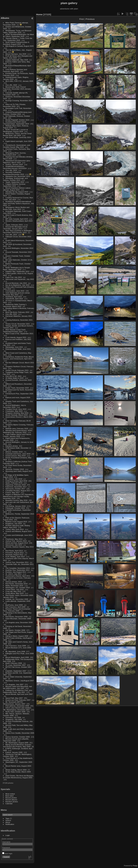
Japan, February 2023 (14, 225)
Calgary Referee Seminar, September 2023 (14, 185)
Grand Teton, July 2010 (15, 589)
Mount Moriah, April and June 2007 (19, 694)
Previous (90, 19)
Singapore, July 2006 (14, 719)
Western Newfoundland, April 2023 (19, 221)
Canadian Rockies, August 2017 (18, 491)
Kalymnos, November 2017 (16, 487)
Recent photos (11, 798)
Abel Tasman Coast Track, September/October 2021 (14, 331)
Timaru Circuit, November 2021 (18, 324)
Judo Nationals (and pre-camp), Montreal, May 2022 (17, 294)
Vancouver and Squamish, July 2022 (20, 279)
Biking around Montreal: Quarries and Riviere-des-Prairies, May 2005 (17, 746)
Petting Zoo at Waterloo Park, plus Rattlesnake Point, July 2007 (18, 691)
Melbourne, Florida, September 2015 (20, 514)
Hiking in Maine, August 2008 (17, 636)
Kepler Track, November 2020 (17, 388)
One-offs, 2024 (11, 170)
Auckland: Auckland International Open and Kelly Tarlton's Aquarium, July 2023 (18, 203)
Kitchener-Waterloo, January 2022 (19, 316)
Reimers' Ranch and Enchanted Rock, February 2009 (17, 610)
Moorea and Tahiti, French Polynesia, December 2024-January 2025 (17, 89)
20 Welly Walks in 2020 (15, 378)
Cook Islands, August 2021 (16, 337)
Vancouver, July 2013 (14, 545)
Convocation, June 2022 (15, 291)
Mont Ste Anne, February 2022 (17, 312)
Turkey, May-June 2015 (15, 529)
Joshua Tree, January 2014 (16, 541)
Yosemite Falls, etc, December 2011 (20, 564)
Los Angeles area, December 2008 (19, 622)
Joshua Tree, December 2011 (17, 562)
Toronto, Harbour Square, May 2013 (20, 547)
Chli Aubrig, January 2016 (16, 506)
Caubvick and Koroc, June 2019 (18, 454)
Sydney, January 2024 (14, 164)
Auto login (7, 853)
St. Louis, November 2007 (16, 665)
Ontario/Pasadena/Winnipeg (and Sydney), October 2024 (17, 113)
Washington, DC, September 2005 (19, 762)
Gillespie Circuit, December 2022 (18, 237)
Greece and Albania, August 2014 (19, 531)
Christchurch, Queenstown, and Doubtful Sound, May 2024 (17, 146)
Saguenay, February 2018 (16, 485)
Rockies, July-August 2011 (16, 572)
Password (6, 847)
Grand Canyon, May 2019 (16, 456)
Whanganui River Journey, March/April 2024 (15, 154)
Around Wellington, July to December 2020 (14, 406)
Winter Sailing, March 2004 (16, 770)
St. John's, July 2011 (14, 574)
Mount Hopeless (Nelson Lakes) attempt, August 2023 (17, 189)
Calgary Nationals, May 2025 (17, 60)
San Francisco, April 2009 (16, 607)
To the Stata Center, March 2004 (18, 772)
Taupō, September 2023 (15, 182)
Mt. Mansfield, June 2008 (15, 651)
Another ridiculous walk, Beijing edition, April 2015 (16, 526)
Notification (10, 824)
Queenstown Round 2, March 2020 (19, 417)
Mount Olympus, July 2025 (16, 54)
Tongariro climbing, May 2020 (17, 413)
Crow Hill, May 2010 (13, 591)
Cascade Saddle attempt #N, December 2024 (15, 94)
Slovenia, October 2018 (15, 469)
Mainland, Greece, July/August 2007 (20, 681)
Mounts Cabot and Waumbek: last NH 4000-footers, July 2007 (17, 687)
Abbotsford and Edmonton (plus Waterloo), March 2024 (17, 162)
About (8, 822)
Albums (5, 18)
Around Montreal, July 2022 (16, 283)
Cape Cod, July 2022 (14, 277)
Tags (7, 818)
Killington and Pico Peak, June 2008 (20, 653)
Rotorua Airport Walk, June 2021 (18, 349)
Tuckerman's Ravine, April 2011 (18, 576)
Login (8, 835)
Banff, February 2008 (14, 663)
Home (39, 14)
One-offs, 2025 (11, 85)
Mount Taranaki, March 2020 (17, 415)
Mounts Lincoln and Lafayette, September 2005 (16, 740)
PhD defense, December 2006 (17, 706)
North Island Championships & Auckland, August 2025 (16, 43)
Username (6, 842)
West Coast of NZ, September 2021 (19, 333)
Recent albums (11, 800)
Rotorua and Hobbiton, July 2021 (18, 339)
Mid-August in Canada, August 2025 (20, 46)
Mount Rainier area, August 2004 (18, 766)
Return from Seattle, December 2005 (20, 733)
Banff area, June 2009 (14, 605)
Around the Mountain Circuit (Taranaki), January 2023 (15, 228)
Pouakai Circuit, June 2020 (16, 409)
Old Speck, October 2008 (15, 630)
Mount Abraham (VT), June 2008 (18, 648)
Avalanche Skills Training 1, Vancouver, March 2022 (15, 305)
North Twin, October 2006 (16, 712)
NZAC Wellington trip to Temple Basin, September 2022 (16, 268)
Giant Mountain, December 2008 (18, 619)
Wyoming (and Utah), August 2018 (19, 471)
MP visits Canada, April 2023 (17, 219)
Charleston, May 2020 (14, 411)
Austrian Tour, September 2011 (18, 570)
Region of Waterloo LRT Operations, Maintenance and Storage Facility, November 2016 (18, 496)
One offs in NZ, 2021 (14, 376)
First (82, 19)
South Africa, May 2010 (15, 593)
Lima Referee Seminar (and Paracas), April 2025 (15, 70)
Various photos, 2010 (14, 582)
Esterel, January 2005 (14, 752)
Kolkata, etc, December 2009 (17, 599)
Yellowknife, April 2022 (14, 299)
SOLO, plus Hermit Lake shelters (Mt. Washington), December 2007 (17, 709)
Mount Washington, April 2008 (17, 657)
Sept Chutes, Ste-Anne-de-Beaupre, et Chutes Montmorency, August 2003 (18, 777)
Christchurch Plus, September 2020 (19, 394)
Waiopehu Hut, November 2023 (18, 176)
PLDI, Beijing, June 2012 (15, 556)
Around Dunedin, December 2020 (19, 380)
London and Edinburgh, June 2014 (19, 535)
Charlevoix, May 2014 (14, 539)
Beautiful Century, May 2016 (17, 500)
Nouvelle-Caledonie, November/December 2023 (14, 173)
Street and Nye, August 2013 (17, 543)
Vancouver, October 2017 (15, 489)
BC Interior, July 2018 (14, 479)
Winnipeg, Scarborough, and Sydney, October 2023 (15, 179)
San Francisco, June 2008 (16, 646)
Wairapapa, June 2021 (14, 347)
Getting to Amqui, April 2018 (16, 481)
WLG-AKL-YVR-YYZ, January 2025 (19, 81)
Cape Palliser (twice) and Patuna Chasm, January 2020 (17, 435)
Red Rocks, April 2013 (14, 551)
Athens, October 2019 (14, 452)
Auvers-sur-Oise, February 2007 (18, 700)
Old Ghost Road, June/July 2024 (18, 137)
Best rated (10, 796)
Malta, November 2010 (14, 586)
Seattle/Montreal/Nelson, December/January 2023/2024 (15, 167)
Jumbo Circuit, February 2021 (17, 370)
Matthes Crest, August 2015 (16, 522)
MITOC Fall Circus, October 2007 (19, 667)
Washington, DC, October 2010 (18, 587)
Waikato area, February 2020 (17, 428)
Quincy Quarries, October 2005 (18, 737)
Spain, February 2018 (14, 483)
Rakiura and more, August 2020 (18, 397)
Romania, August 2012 (14, 555)
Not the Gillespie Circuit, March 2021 (20, 363)
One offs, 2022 (11, 314)
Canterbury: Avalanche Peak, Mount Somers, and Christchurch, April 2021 (18, 358)
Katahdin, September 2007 (16, 671)
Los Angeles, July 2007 (15, 684)
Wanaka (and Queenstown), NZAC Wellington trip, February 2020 (18, 431)
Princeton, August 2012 (15, 553)
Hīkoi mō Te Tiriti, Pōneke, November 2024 (14, 105)
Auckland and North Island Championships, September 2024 (16, 123)
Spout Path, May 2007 (14, 698)
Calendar (9, 803)
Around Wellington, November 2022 (19, 248)
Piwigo (135, 866)
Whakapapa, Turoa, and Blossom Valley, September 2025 (17, 31)
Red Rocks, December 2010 (17, 584)
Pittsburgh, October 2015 (15, 508)
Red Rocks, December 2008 (17, 617)
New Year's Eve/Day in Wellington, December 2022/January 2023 (18, 232)
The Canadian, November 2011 (18, 568)
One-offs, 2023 (11, 235)
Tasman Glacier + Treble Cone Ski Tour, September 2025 (18, 39)
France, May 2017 (13, 492)
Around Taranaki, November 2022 (19, 252)
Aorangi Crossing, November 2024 (19, 100)
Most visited (10, 794)
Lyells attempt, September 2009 (18, 601)
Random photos (12, 446)
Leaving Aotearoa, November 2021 (19, 320)
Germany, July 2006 (13, 717)
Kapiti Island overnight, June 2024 (19, 141)
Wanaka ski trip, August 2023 (17, 192)
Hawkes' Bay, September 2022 (17, 271)
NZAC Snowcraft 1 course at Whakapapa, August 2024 (15, 131)
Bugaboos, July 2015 (14, 523)
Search (8, 820)
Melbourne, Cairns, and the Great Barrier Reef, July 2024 (17, 134)
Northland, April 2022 (14, 297)
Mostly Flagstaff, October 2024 (17, 120)
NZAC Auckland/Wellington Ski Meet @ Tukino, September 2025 (18, 35)
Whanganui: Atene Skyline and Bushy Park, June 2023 (16, 208)
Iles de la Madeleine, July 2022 (18, 285)
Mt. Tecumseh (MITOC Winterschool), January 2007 (14, 703)
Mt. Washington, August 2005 (17, 743)
